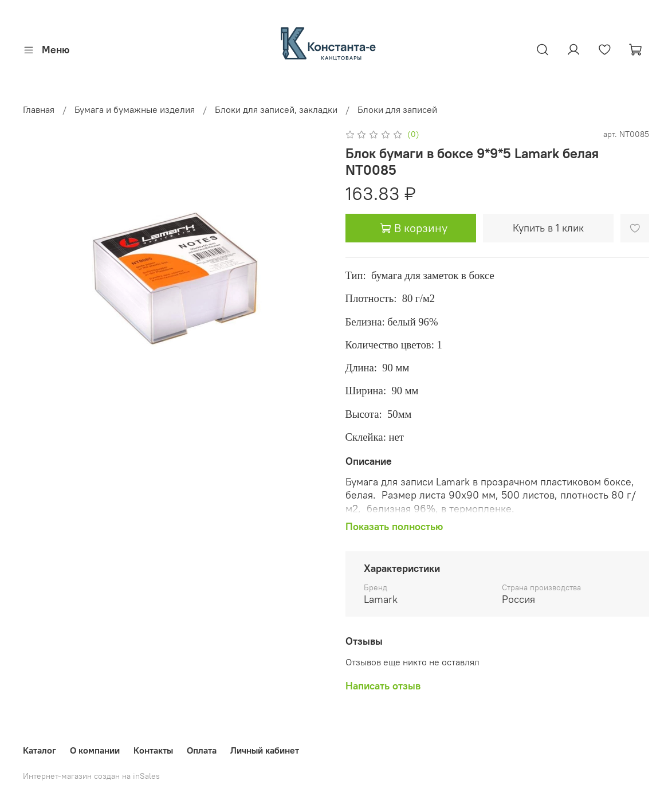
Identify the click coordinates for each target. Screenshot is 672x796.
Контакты (153, 750)
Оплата (202, 750)
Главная (39, 109)
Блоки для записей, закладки (276, 109)
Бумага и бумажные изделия (135, 109)
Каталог (40, 750)
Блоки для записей (397, 109)
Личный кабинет (265, 750)
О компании (95, 750)
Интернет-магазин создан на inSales (91, 776)
